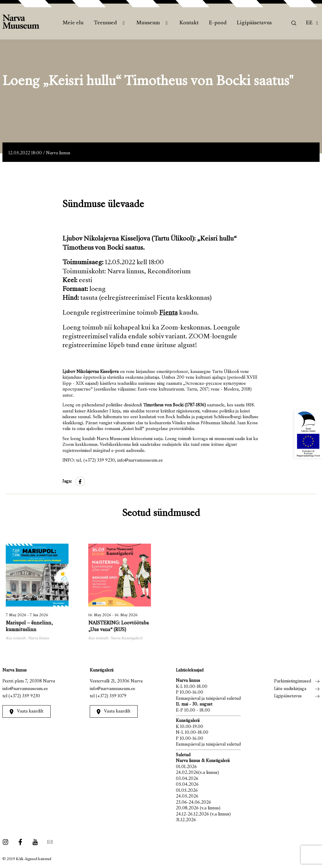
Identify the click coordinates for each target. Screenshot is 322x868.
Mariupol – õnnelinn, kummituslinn (29, 627)
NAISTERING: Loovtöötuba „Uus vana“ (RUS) (119, 627)
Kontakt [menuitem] (189, 23)
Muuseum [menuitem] (148, 23)
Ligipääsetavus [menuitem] (254, 23)
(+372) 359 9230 (24, 696)
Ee (309, 23)
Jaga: (67, 482)
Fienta (168, 313)
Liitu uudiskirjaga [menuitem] (290, 689)
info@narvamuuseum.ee (25, 689)
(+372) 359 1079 (111, 696)
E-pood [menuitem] (218, 23)
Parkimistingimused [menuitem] (293, 681)
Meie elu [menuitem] (73, 23)
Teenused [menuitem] (105, 23)
